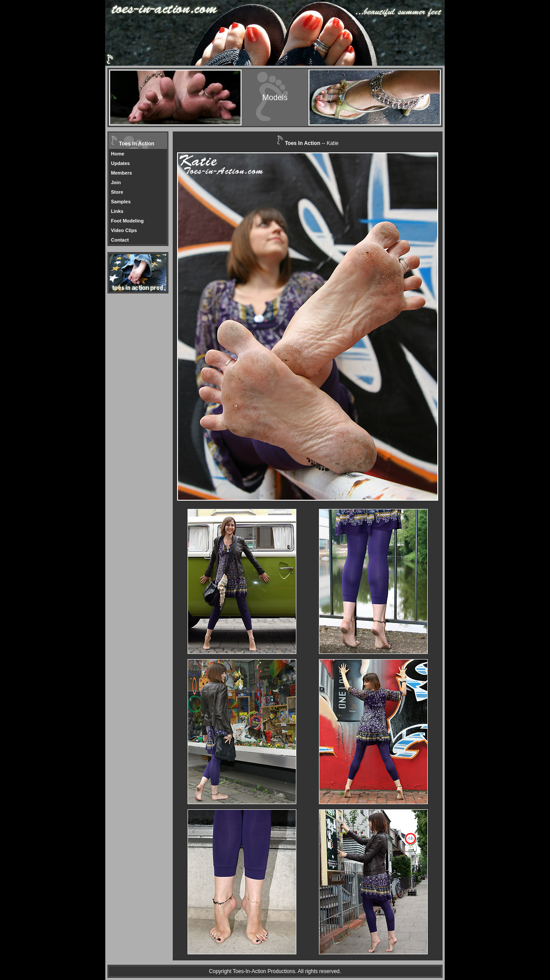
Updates (120, 163)
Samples (121, 202)
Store (117, 192)
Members (121, 173)
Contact (120, 240)
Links (117, 211)
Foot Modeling (127, 221)
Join (116, 182)
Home (118, 154)
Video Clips (124, 230)
